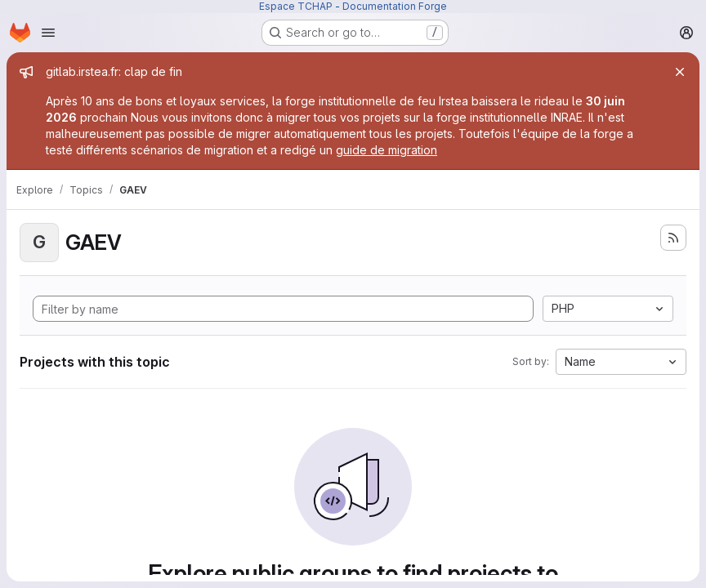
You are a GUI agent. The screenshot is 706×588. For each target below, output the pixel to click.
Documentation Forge (395, 6)
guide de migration (387, 150)
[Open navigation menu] (48, 33)
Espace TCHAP (296, 6)
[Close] (680, 72)
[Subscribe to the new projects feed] (673, 238)
